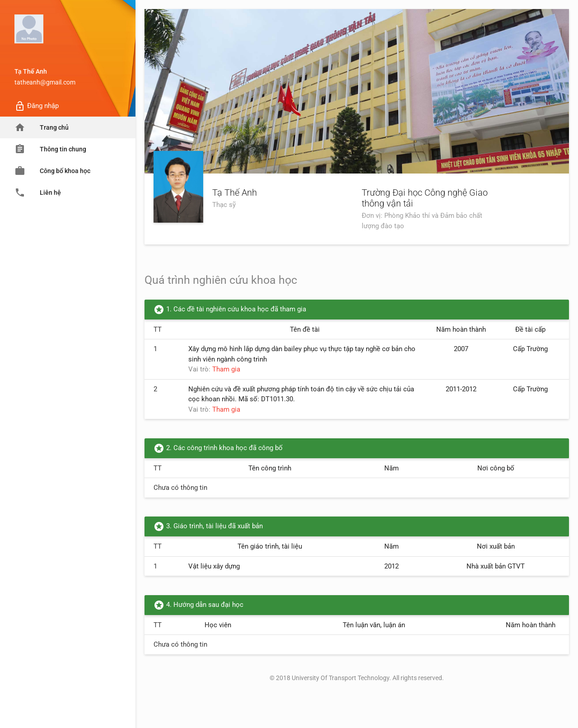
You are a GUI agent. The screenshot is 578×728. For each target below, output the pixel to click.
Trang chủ (42, 127)
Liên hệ (38, 193)
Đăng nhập (37, 106)
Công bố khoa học (52, 171)
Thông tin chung (50, 149)
